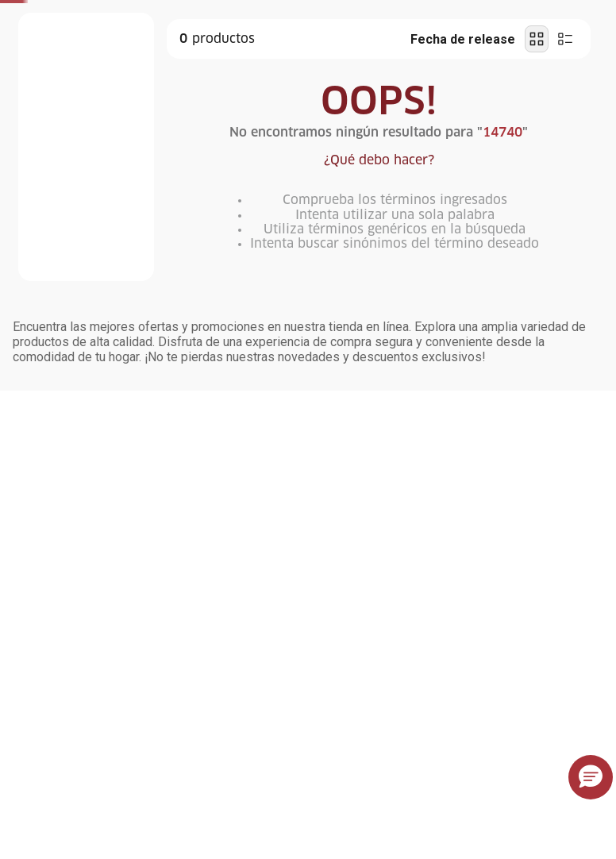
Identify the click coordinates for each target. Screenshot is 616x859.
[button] (591, 777)
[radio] (537, 39)
